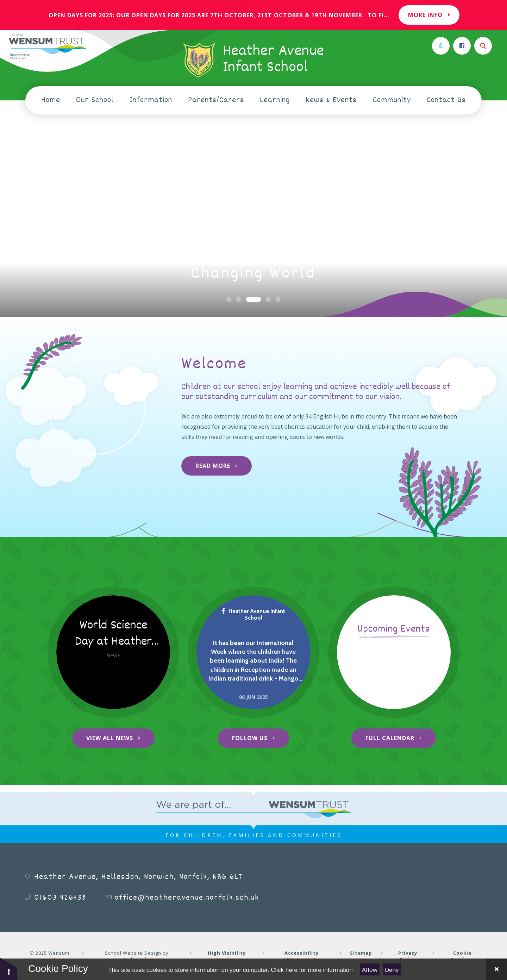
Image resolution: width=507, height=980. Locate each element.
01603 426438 (60, 898)
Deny (392, 970)
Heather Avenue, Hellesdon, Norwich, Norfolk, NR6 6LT (138, 877)
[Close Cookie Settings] (496, 969)
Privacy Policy (408, 956)
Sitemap (361, 953)
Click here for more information (312, 970)
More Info (429, 15)
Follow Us (250, 738)
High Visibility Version (227, 956)
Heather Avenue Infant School (254, 614)
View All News (110, 738)
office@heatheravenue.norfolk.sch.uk (187, 898)
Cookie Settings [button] (462, 956)
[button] (9, 969)
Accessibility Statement (302, 956)
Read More (213, 466)
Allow (370, 970)
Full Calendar (390, 738)
